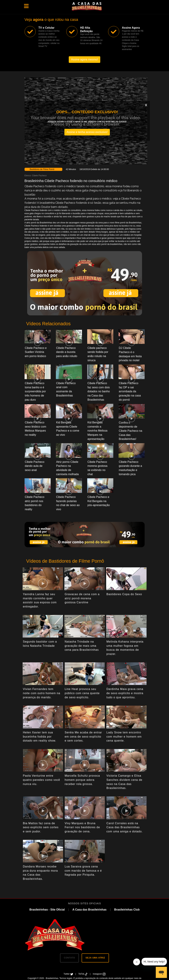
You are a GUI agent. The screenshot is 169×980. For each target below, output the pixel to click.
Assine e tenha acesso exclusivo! (87, 132)
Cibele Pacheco (39, 176)
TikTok (83, 974)
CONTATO (69, 958)
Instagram (99, 974)
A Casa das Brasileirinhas (89, 910)
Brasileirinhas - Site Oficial (47, 910)
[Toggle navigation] (26, 6)
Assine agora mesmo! (84, 59)
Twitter (69, 974)
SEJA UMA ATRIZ (95, 958)
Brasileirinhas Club (127, 910)
